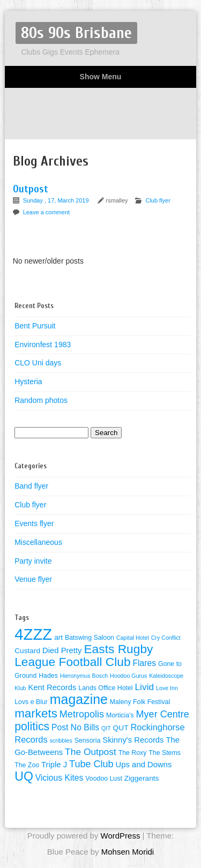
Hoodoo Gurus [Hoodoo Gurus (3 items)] (128, 676)
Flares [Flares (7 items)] (145, 663)
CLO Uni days (38, 363)
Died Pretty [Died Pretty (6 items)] (62, 650)
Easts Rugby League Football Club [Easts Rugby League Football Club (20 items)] (84, 655)
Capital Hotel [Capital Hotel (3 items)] (133, 638)
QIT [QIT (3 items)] (106, 728)
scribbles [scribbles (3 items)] (61, 740)
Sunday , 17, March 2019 (57, 200)
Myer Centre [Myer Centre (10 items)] (163, 714)
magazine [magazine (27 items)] (79, 699)
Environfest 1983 (43, 345)
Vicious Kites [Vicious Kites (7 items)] (59, 778)
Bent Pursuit (35, 326)
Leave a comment (46, 212)
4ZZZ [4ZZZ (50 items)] (33, 634)
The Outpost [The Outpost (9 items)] (91, 752)
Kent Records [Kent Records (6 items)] (52, 687)
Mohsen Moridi (128, 852)
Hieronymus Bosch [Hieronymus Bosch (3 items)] (84, 676)
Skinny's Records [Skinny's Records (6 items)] (133, 740)
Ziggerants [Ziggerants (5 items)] (142, 778)
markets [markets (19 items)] (36, 713)
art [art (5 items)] (58, 637)
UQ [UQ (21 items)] (24, 776)
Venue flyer (33, 579)
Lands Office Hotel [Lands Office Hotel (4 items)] (105, 688)
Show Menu (101, 77)
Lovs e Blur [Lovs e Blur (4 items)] (31, 702)
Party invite (33, 561)
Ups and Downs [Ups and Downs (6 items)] (144, 765)
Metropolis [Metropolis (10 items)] (82, 714)
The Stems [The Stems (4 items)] (165, 753)
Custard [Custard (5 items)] (27, 651)
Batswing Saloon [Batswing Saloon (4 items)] (90, 638)
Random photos (41, 400)
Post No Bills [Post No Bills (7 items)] (75, 727)
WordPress (120, 836)
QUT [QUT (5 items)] (121, 728)
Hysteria (28, 381)
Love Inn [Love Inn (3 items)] (167, 688)
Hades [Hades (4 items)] (48, 676)
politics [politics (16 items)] (32, 727)
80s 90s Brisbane (76, 33)
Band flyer (31, 486)
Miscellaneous (38, 542)
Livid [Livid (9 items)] (144, 687)
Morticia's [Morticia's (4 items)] (120, 715)
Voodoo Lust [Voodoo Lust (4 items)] (104, 779)
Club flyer (158, 200)
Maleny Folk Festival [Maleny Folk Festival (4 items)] (140, 702)
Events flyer (34, 523)
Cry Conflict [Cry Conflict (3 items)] (166, 638)
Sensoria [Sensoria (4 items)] (88, 740)
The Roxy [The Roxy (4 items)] (133, 753)
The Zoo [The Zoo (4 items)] (27, 765)
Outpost (31, 189)
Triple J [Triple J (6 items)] (54, 765)
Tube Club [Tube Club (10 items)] (91, 764)
